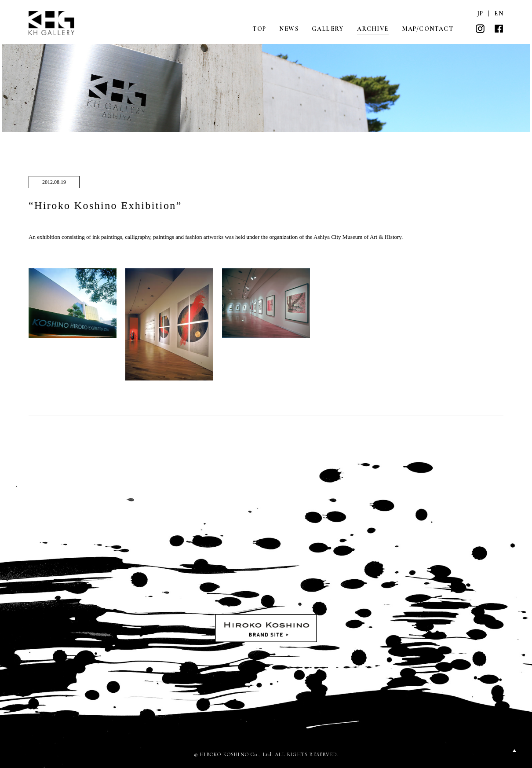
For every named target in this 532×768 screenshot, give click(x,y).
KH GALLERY (52, 23)
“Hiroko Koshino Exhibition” (105, 205)
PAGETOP (514, 750)
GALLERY (328, 29)
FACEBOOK (499, 29)
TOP (259, 29)
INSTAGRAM (480, 29)
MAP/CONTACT (428, 29)
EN (499, 13)
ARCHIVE (373, 29)
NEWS (289, 29)
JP (480, 13)
